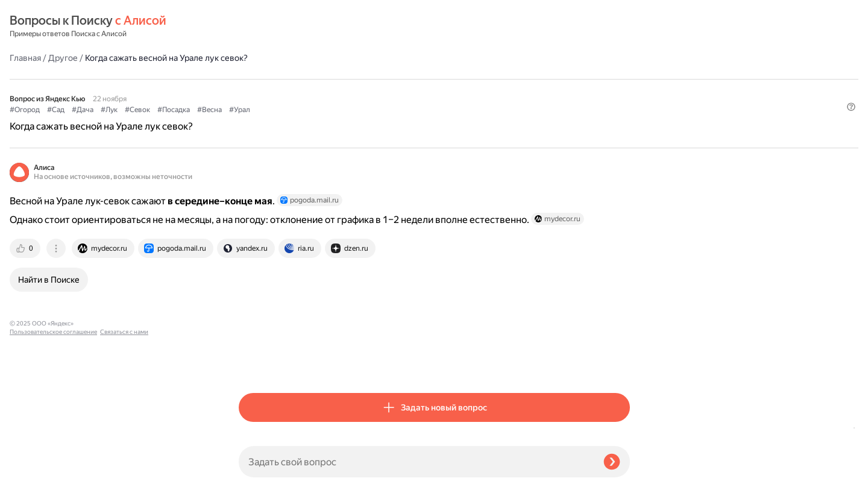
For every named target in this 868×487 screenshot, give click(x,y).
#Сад (285, 79)
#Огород (254, 79)
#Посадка (403, 79)
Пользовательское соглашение (53, 464)
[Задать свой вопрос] (416, 462)
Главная (254, 27)
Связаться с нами (34, 473)
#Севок (366, 79)
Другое (292, 27)
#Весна (439, 79)
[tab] (255, 239)
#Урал (469, 79)
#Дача (312, 79)
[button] (623, 99)
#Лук (338, 79)
